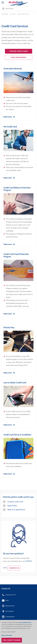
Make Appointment (19, 57)
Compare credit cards (15, 502)
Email (7, 600)
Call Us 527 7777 (11, 595)
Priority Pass (9, 327)
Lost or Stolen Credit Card (15, 383)
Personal (13, 14)
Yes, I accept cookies (12, 640)
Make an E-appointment (16, 510)
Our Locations (10, 611)
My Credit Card (10, 127)
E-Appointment (10, 617)
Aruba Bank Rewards (13, 69)
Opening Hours (10, 606)
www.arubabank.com (25, 622)
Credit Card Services (23, 14)
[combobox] (18, 9)
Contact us (14, 568)
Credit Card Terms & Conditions (17, 435)
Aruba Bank (5, 14)
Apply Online (12, 506)
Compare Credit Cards (18, 51)
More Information (7, 635)
